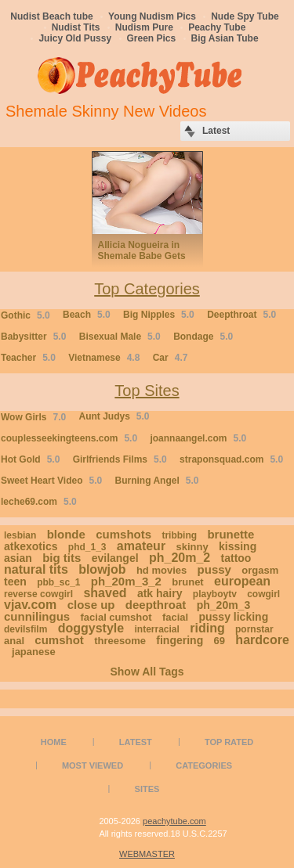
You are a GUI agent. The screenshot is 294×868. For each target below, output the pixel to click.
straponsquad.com (231, 459)
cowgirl (263, 594)
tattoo (236, 558)
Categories (204, 765)
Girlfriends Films (120, 459)
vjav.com (30, 605)
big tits (62, 558)
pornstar (254, 629)
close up (91, 605)
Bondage (203, 337)
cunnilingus (37, 616)
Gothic (25, 315)
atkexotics (31, 546)
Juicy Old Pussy (75, 38)
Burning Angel (157, 481)
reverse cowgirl (38, 594)
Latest (136, 742)
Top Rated (229, 742)
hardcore (262, 640)
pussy (214, 569)
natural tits (36, 569)
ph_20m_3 (223, 605)
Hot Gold (30, 459)
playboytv (215, 594)
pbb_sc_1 (58, 582)
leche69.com (39, 502)
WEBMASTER (147, 854)
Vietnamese (104, 358)
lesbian (20, 535)
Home (54, 742)
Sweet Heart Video (51, 481)
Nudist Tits (76, 27)
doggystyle (91, 628)
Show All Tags (147, 672)
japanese (34, 652)
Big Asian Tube (225, 38)
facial (175, 617)
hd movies (162, 570)
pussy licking (233, 617)
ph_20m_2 (180, 558)
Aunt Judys (114, 416)
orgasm (260, 570)
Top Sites (147, 391)
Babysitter (33, 337)
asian (18, 558)
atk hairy (160, 593)
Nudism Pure (144, 27)
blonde (66, 534)
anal (14, 641)
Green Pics (152, 38)
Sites (147, 789)
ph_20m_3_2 (126, 581)
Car (171, 358)
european (242, 581)
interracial (157, 629)
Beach (87, 315)
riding (207, 628)
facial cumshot (116, 617)
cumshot (59, 640)
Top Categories (147, 289)
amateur (141, 546)
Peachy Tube (217, 27)
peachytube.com (174, 821)
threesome (120, 641)
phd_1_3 (87, 547)
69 (220, 641)
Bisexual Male (120, 337)
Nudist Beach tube (51, 16)
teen (15, 582)
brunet (187, 582)
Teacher (28, 358)
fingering (180, 640)
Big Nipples (159, 315)
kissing (238, 546)
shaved (105, 593)
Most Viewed (93, 765)
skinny (192, 547)
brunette (230, 534)
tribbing (179, 535)
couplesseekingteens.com (69, 438)
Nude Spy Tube (245, 16)
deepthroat (156, 605)
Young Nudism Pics (152, 16)
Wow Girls (33, 417)
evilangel (115, 558)
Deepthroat (241, 315)
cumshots (123, 534)
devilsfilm (25, 629)
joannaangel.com (198, 438)
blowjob (102, 569)
